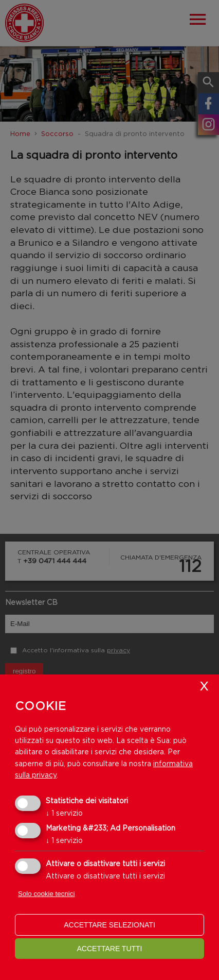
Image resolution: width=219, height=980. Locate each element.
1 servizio (64, 813)
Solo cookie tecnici (46, 894)
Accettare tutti (109, 949)
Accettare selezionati (109, 925)
